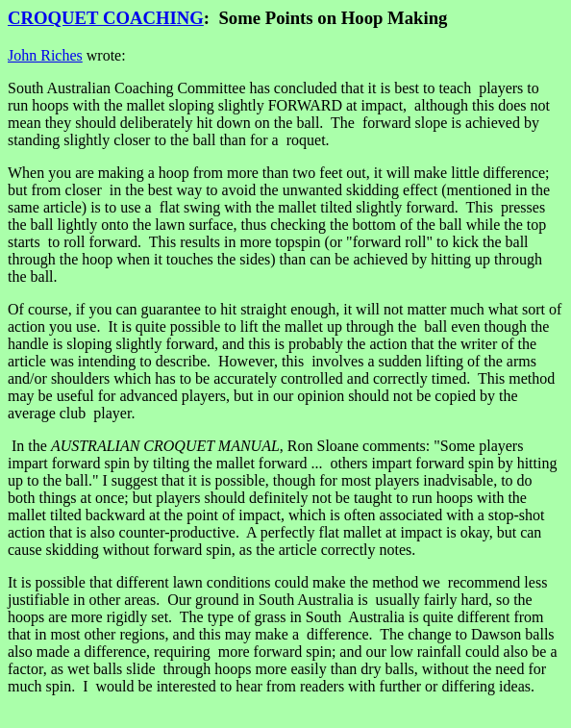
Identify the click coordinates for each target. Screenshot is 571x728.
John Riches (45, 55)
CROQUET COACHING (106, 18)
